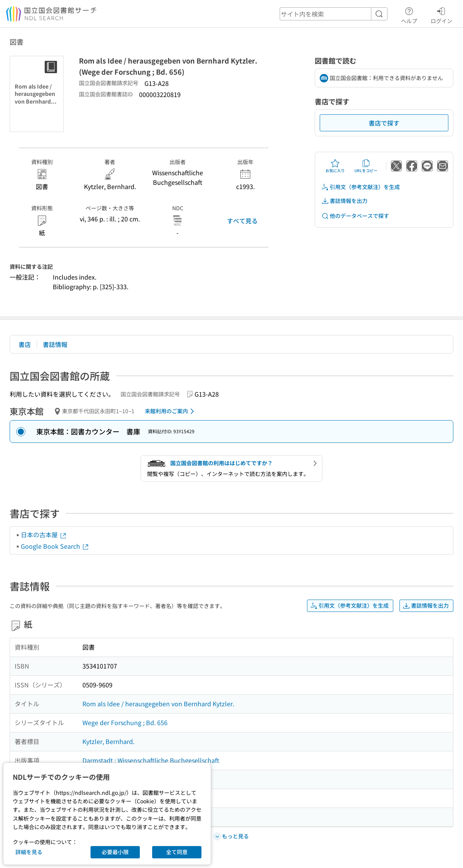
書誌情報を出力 (344, 201)
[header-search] (334, 14)
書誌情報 (55, 344)
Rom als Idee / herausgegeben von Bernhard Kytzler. (158, 704)
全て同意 (177, 852)
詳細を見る (29, 852)
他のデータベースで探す (355, 216)
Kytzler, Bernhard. (108, 741)
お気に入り (335, 166)
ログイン (441, 14)
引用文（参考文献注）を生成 (361, 187)
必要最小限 (115, 852)
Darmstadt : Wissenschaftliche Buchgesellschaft (151, 760)
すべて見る (242, 221)
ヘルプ (409, 14)
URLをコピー (366, 166)
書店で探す (384, 123)
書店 (25, 344)
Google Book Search (55, 546)
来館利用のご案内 (171, 411)
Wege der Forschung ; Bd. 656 (125, 722)
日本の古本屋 (44, 535)
